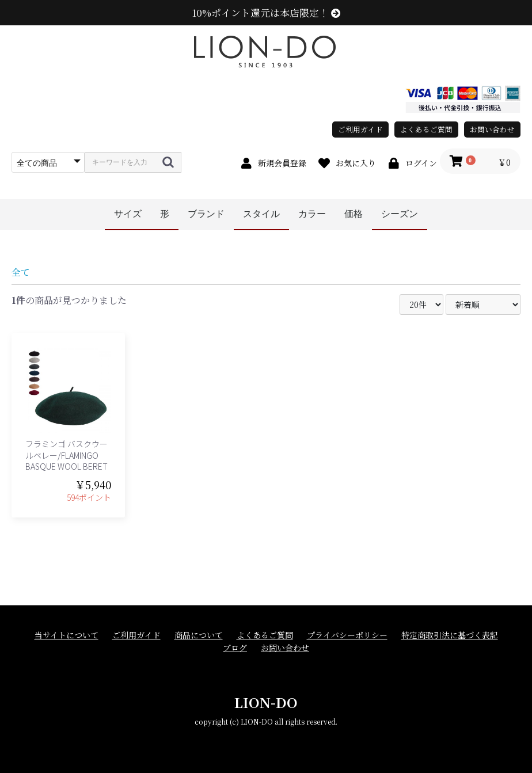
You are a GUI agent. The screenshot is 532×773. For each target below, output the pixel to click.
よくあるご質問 (426, 129)
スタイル (261, 214)
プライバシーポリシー (347, 635)
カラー (312, 214)
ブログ (235, 648)
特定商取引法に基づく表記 (450, 635)
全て (21, 272)
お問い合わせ (492, 129)
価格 (354, 214)
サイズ (128, 214)
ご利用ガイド (360, 129)
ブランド (206, 214)
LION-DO (266, 702)
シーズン (400, 214)
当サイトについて (66, 635)
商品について (199, 635)
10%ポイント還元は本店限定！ (266, 13)
